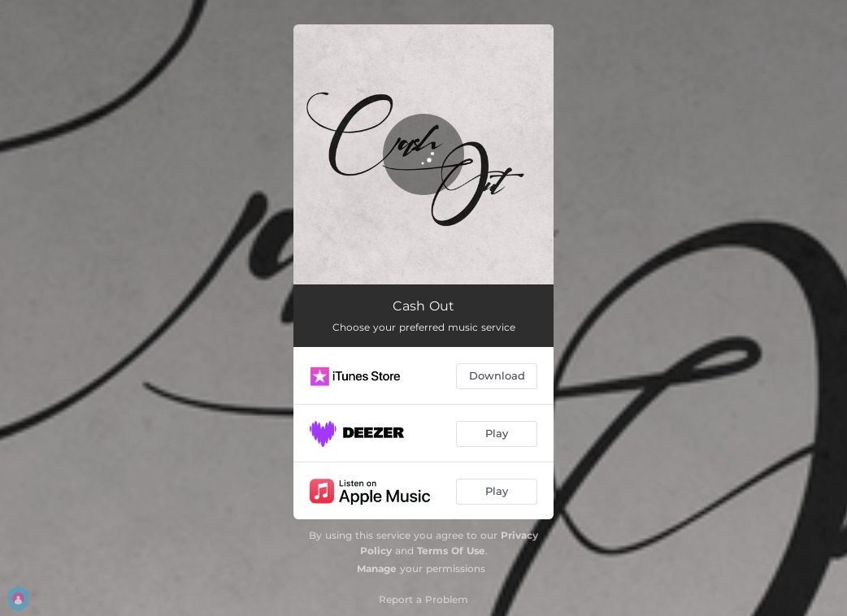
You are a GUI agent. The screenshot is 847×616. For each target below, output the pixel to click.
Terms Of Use (451, 551)
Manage (377, 568)
